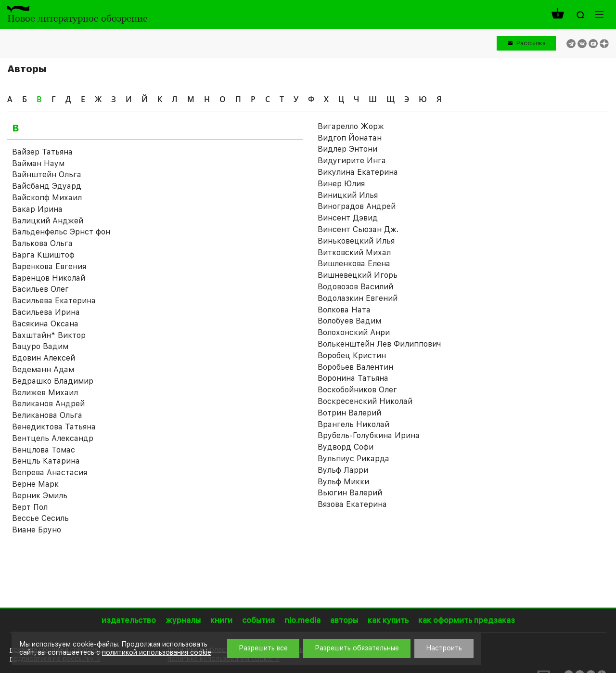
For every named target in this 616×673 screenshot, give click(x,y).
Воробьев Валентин (355, 367)
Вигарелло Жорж (351, 126)
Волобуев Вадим (349, 321)
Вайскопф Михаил (47, 198)
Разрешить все (263, 648)
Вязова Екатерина (352, 504)
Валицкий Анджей (48, 221)
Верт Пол (30, 507)
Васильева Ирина (46, 312)
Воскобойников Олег (357, 390)
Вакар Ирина (37, 209)
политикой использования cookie (157, 652)
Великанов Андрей (48, 404)
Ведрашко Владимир (53, 381)
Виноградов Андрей (357, 206)
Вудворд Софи (346, 447)
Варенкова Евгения (49, 266)
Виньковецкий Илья (356, 241)
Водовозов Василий (355, 287)
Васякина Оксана (45, 324)
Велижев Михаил (45, 393)
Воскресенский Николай (365, 401)
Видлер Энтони (347, 149)
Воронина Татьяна (353, 378)
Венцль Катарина (46, 461)
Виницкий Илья (348, 195)
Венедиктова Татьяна (54, 427)
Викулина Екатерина (358, 172)
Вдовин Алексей (44, 358)
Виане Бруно (37, 530)
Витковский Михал (354, 252)
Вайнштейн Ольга (47, 175)
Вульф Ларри (343, 470)
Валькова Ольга (42, 243)
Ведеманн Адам (43, 369)
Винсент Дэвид (348, 218)
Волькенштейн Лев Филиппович (379, 344)
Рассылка (531, 43)
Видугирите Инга (352, 161)
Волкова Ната (344, 310)
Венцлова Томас (44, 450)
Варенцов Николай (49, 278)
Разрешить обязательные (357, 648)
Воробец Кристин (352, 356)
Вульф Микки (343, 482)
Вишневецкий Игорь (358, 275)
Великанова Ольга (47, 415)
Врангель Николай (353, 424)
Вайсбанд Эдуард (47, 186)
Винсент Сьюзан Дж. (358, 229)
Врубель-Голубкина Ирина (369, 435)
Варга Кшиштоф (43, 255)
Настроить (444, 648)
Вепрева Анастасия (50, 472)
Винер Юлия (341, 184)
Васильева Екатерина (54, 301)
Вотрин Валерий (349, 413)
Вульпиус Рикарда (353, 459)
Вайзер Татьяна (42, 152)
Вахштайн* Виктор (49, 335)
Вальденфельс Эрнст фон (61, 232)
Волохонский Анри (354, 332)
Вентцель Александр (53, 438)
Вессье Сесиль (40, 518)
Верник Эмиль (40, 496)
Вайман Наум (38, 163)
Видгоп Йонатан (350, 138)
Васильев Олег (40, 289)
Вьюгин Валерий (350, 493)
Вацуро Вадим (40, 346)
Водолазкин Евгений (358, 298)
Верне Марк (35, 484)
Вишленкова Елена (354, 264)
